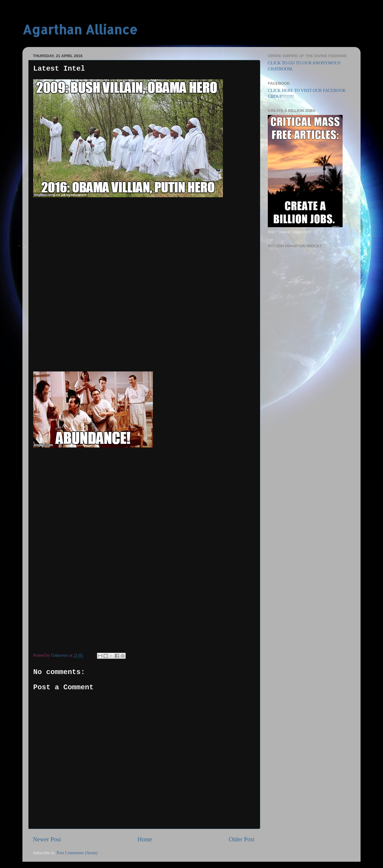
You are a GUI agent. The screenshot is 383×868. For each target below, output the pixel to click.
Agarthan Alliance (80, 29)
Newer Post (47, 839)
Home (145, 839)
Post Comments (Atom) (77, 853)
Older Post (241, 839)
